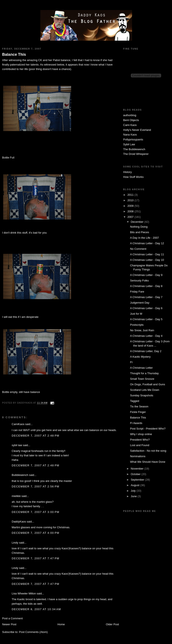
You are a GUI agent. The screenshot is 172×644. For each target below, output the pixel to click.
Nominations (138, 456)
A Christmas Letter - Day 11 (147, 254)
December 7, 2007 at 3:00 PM (35, 512)
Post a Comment (12, 618)
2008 (131, 211)
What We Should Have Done (148, 462)
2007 (131, 217)
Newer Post (9, 624)
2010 (131, 200)
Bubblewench (20, 475)
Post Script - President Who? (148, 429)
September (138, 480)
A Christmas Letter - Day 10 (147, 260)
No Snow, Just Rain (142, 330)
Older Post (112, 624)
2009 (131, 206)
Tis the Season (139, 406)
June (134, 496)
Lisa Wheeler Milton (24, 593)
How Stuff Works (133, 177)
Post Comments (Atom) (33, 632)
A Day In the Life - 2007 (144, 238)
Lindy (15, 543)
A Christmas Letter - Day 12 (147, 243)
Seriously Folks (139, 281)
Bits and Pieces (140, 232)
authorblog (130, 115)
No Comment (138, 249)
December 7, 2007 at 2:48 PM (35, 436)
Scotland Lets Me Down (145, 390)
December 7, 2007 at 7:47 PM (35, 558)
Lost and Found (140, 445)
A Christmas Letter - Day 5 (146, 319)
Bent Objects (131, 120)
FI (131, 362)
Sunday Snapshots (142, 395)
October (136, 474)
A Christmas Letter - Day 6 (146, 308)
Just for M (136, 314)
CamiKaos (18, 424)
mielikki (16, 496)
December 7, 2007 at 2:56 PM (35, 486)
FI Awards (136, 423)
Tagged (135, 401)
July (134, 491)
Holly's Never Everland (137, 130)
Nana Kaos (130, 135)
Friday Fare (137, 292)
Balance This (14, 54)
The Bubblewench (134, 149)
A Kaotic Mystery (140, 357)
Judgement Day (140, 303)
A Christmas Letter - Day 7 (146, 297)
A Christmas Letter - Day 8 (146, 286)
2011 (131, 195)
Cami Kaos (130, 125)
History (127, 172)
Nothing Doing (139, 227)
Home (61, 624)
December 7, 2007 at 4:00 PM (35, 533)
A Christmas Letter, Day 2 (146, 351)
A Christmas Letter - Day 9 (146, 275)
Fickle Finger (138, 412)
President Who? (140, 440)
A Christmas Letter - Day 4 (146, 336)
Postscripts (137, 325)
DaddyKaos (19, 522)
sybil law (17, 445)
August (135, 485)
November (138, 469)
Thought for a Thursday (144, 373)
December (138, 222)
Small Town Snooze (142, 379)
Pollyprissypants (133, 139)
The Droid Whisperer (136, 154)
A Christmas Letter (141, 368)
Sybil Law (129, 144)
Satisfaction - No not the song (148, 451)
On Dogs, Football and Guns (147, 384)
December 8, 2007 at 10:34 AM (36, 609)
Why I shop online (141, 434)
